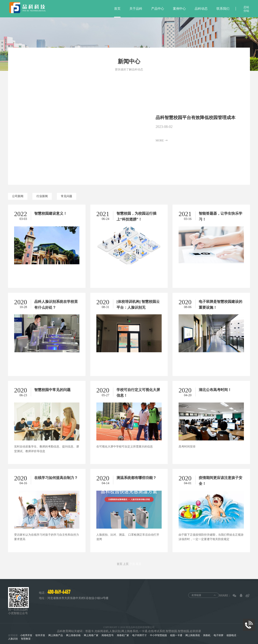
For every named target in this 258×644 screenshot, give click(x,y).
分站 (246, 11)
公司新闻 (18, 196)
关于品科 (136, 9)
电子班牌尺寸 (139, 635)
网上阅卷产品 (56, 635)
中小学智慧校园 (158, 635)
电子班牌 (218, 635)
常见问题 (67, 196)
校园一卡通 (176, 635)
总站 (246, 7)
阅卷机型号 (108, 635)
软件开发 (40, 635)
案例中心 (179, 9)
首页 (117, 9)
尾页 (138, 564)
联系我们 (223, 9)
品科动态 (201, 9)
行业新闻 (42, 196)
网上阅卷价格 (73, 635)
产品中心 (158, 9)
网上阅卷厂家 (91, 635)
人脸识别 (13, 639)
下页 (132, 564)
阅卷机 (207, 635)
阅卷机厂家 (123, 635)
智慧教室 (26, 639)
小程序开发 (26, 635)
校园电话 (231, 635)
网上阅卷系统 (193, 635)
